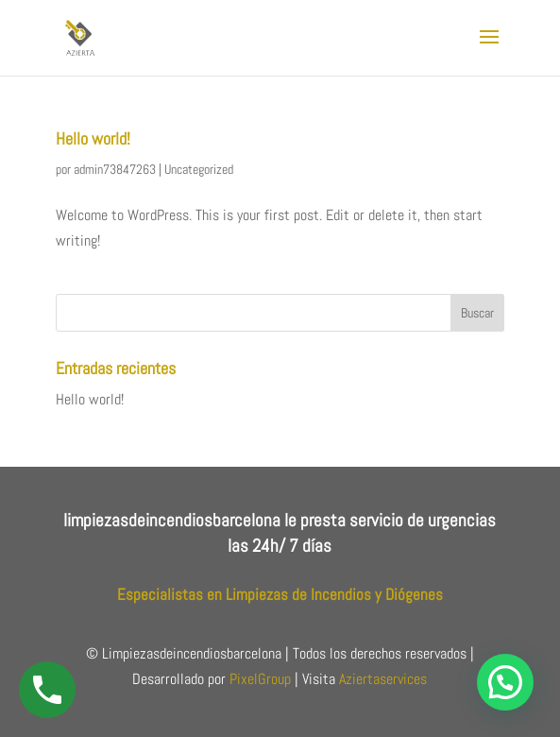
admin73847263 (115, 169)
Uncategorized (199, 169)
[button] (505, 682)
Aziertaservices (383, 679)
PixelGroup (260, 679)
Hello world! (93, 138)
